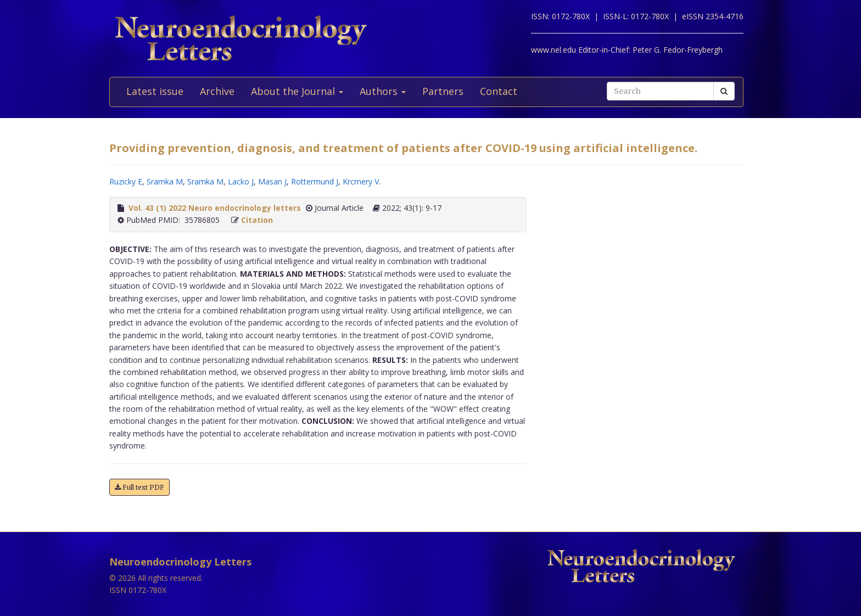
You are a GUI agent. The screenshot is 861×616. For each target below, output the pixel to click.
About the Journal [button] (297, 91)
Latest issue (155, 91)
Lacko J (241, 181)
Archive (217, 91)
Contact (499, 91)
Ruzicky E (126, 181)
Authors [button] (383, 91)
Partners (443, 91)
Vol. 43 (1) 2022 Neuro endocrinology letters (215, 208)
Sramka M (165, 181)
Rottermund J (315, 181)
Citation (257, 220)
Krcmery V (361, 181)
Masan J (272, 181)
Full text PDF (139, 487)
